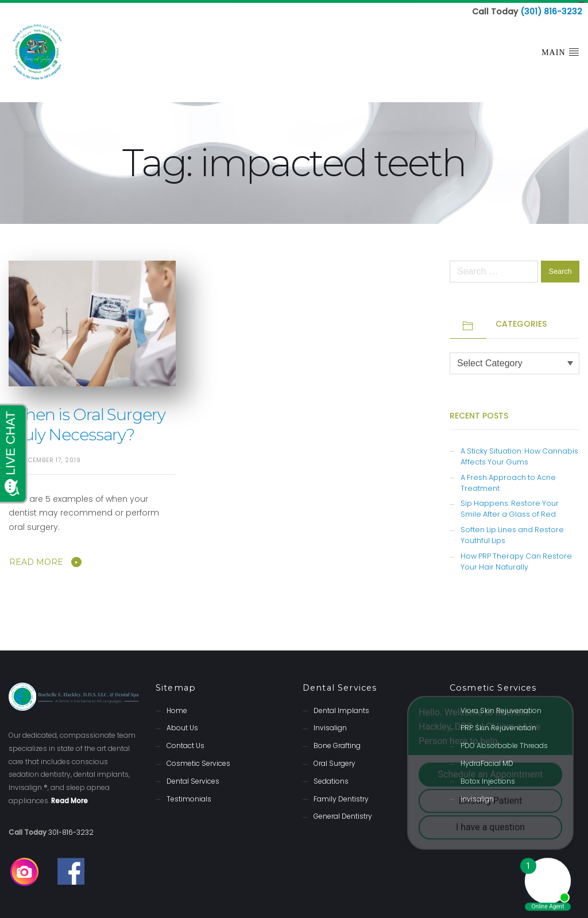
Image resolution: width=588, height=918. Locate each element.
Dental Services (193, 778)
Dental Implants (341, 707)
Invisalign (330, 725)
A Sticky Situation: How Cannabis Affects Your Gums (519, 453)
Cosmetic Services (198, 760)
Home (177, 707)
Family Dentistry (341, 795)
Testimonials (189, 795)
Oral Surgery (334, 760)
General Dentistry (343, 813)
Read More (36, 559)
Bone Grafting (337, 743)
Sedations (331, 778)
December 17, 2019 (51, 457)
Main (560, 49)
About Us (182, 725)
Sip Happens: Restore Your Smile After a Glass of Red (510, 506)
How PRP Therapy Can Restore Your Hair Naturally (516, 559)
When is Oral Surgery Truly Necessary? (87, 421)
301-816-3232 (71, 829)
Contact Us (185, 743)
